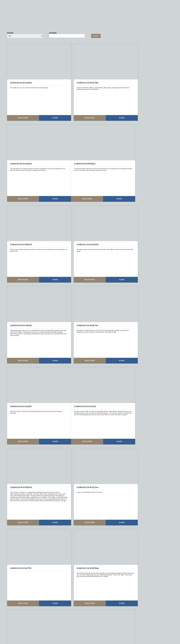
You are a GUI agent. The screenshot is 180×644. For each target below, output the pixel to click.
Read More (20, 112)
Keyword (53, 33)
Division (10, 33)
